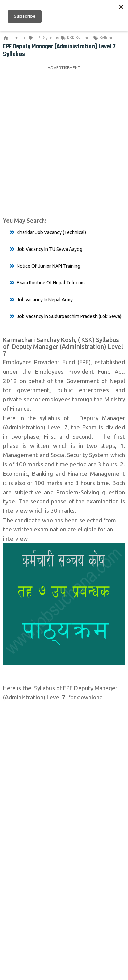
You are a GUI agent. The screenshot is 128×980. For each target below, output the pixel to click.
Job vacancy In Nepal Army (45, 300)
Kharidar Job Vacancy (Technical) (51, 232)
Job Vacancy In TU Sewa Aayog (49, 249)
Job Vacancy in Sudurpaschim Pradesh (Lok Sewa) (69, 316)
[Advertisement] (64, 136)
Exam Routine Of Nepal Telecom (51, 283)
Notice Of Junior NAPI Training (48, 266)
